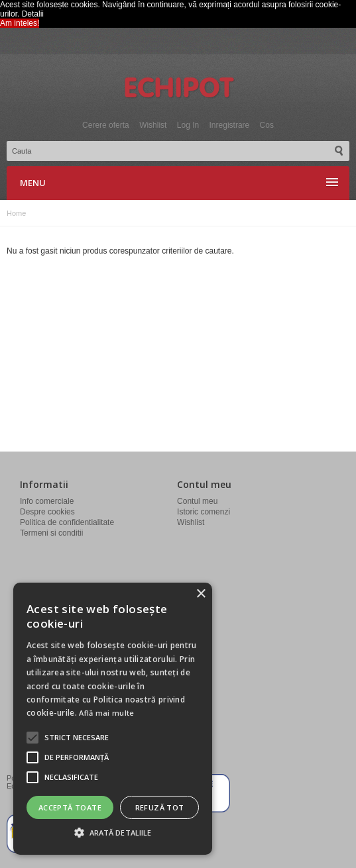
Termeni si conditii (51, 533)
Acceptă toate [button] (70, 807)
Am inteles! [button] (20, 23)
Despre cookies (47, 512)
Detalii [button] (33, 14)
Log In (188, 125)
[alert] (113, 719)
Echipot (178, 89)
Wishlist (153, 125)
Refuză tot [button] (160, 807)
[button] (77, 738)
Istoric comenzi (204, 512)
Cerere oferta (106, 125)
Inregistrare (230, 125)
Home (16, 213)
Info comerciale (47, 501)
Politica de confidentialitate (67, 522)
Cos (267, 125)
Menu (33, 183)
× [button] (201, 594)
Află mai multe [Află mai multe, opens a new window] (106, 713)
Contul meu (197, 501)
